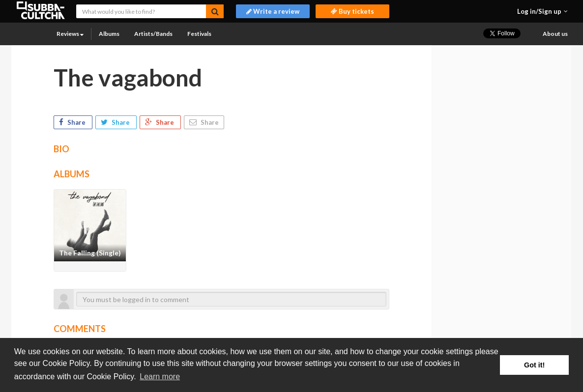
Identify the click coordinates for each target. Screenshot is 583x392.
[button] (542, 11)
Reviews (70, 34)
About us (555, 34)
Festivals (199, 34)
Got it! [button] (534, 365)
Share (73, 122)
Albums (109, 34)
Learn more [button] (160, 377)
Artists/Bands (153, 34)
